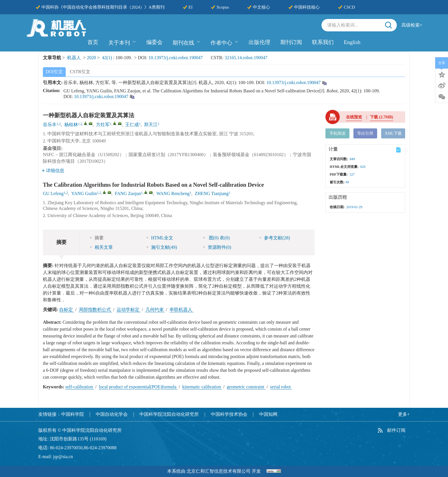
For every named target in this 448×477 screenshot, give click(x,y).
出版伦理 (259, 42)
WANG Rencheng (173, 193)
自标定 (67, 310)
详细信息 (53, 171)
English (352, 42)
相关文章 (101, 247)
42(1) (108, 58)
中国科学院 (73, 414)
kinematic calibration (202, 387)
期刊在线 (187, 42)
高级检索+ (412, 25)
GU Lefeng (53, 193)
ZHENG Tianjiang (212, 193)
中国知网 (268, 414)
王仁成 (132, 125)
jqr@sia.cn (63, 457)
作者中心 (225, 42)
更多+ (404, 414)
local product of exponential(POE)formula (138, 387)
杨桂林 (71, 125)
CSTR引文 (80, 72)
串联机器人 (181, 310)
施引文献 (162, 247)
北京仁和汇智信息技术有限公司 (219, 471)
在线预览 (354, 117)
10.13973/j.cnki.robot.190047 (175, 58)
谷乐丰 (50, 125)
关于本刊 (122, 42)
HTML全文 (160, 238)
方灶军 (103, 125)
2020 (91, 58)
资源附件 (217, 247)
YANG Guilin (84, 193)
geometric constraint (246, 387)
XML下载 (393, 133)
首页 (93, 42)
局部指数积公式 (95, 310)
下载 (382, 117)
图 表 (216, 238)
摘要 (97, 238)
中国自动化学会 (112, 414)
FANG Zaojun (128, 193)
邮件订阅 (396, 430)
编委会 (154, 42)
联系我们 (323, 42)
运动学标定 (129, 310)
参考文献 (275, 238)
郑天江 (151, 125)
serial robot (281, 387)
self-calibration (80, 387)
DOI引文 (54, 72)
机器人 (74, 58)
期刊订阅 (291, 42)
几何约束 (155, 310)
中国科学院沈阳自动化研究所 (169, 414)
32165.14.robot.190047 (246, 58)
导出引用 (365, 133)
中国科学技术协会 (229, 414)
